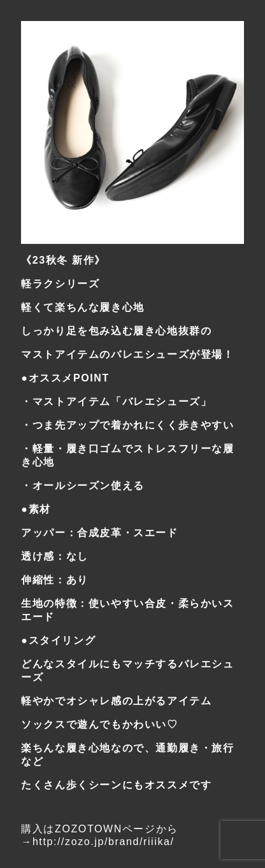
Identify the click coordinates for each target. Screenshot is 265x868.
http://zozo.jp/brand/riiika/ (104, 842)
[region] (132, 132)
